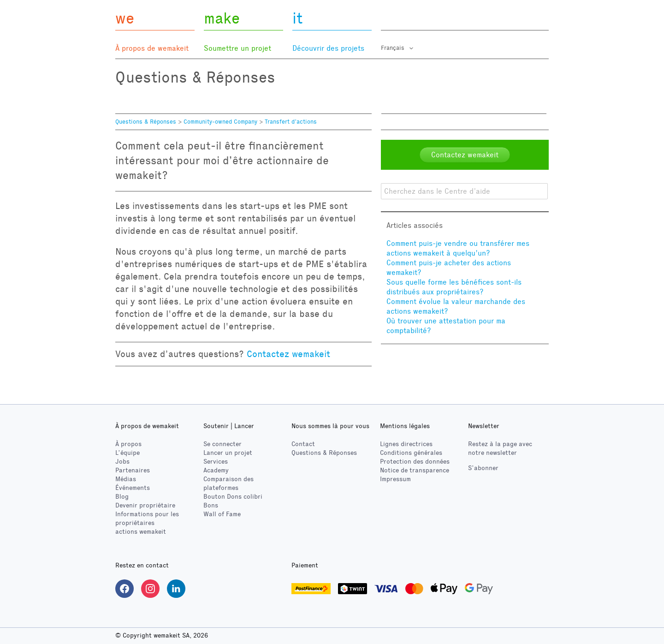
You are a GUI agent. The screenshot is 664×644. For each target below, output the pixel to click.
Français (394, 48)
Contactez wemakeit (288, 354)
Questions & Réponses (146, 122)
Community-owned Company (220, 122)
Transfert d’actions (291, 122)
